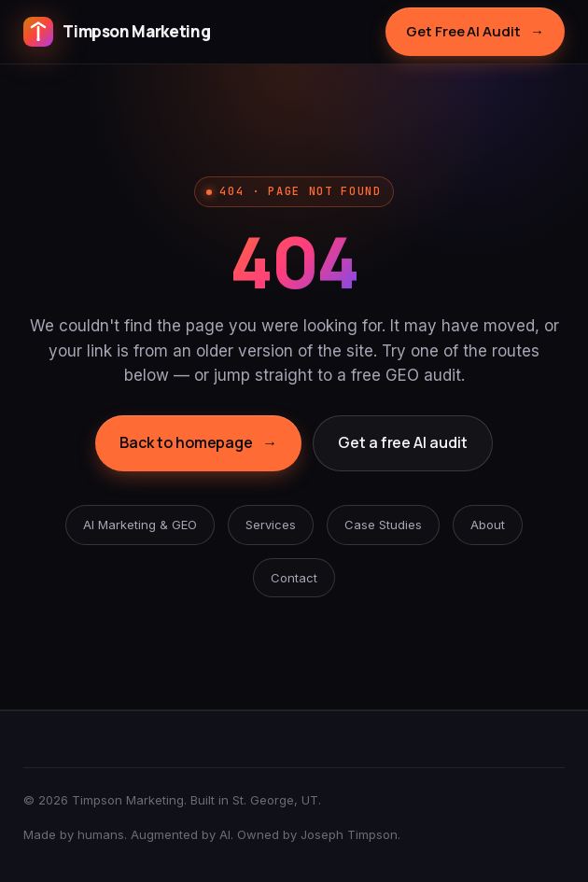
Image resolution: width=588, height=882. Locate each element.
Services (271, 525)
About (488, 525)
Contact (294, 578)
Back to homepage (198, 443)
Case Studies (383, 525)
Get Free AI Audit (475, 32)
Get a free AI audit (402, 442)
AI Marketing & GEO (140, 525)
